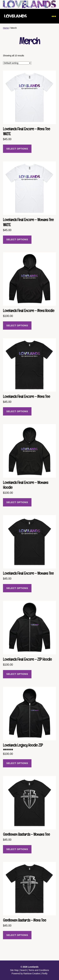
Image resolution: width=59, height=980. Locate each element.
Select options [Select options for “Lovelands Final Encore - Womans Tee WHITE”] (17, 239)
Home (6, 28)
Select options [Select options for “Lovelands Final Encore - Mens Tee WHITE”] (17, 149)
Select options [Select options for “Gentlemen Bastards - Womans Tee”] (17, 849)
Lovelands (33, 967)
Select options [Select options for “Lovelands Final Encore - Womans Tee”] (17, 588)
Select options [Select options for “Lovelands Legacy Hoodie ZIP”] (17, 763)
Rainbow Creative (32, 973)
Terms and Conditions (39, 970)
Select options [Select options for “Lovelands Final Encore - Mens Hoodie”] (17, 325)
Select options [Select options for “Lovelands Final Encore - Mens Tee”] (17, 411)
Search (24, 970)
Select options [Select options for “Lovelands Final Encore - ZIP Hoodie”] (17, 674)
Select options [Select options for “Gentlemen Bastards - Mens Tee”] (17, 935)
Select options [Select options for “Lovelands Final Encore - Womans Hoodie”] (17, 502)
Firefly (45, 973)
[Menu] (54, 16)
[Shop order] (17, 63)
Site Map (14, 970)
